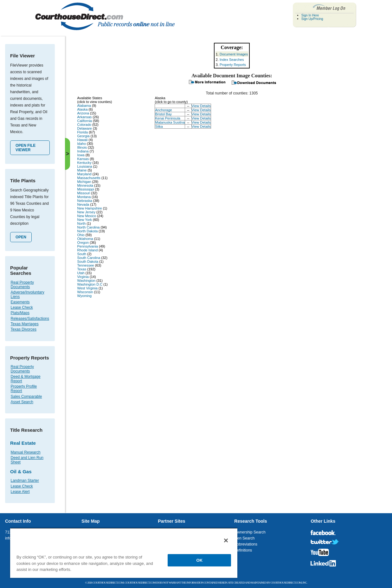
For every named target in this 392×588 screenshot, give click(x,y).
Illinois (82, 147)
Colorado (84, 125)
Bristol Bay (163, 114)
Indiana (83, 151)
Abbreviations (246, 544)
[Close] (226, 540)
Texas (82, 269)
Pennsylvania (87, 246)
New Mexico (87, 216)
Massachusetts (89, 178)
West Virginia (87, 288)
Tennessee (85, 265)
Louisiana (84, 166)
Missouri (84, 193)
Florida (82, 132)
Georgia (83, 136)
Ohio (81, 235)
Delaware (84, 128)
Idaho (81, 144)
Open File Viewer (26, 148)
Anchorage (163, 110)
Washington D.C (90, 284)
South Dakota (88, 262)
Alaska (82, 109)
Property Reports (233, 65)
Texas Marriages (25, 324)
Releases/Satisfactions (30, 319)
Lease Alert (20, 492)
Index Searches (232, 60)
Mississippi (85, 189)
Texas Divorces (24, 329)
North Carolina (88, 227)
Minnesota (85, 185)
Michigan (84, 182)
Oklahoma (85, 239)
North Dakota (87, 231)
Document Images (234, 54)
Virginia (83, 277)
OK (200, 560)
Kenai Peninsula (168, 118)
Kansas (83, 159)
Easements (20, 302)
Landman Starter (25, 481)
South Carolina (89, 258)
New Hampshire (89, 208)
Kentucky (84, 163)
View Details (201, 106)
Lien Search (244, 538)
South (82, 254)
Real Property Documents (22, 285)
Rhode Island (87, 250)
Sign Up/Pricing (312, 19)
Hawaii (82, 140)
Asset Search (22, 402)
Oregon (83, 242)
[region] (124, 553)
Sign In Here (310, 15)
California (84, 121)
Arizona (83, 113)
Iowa (81, 155)
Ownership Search (250, 532)
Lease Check (22, 307)
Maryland (84, 174)
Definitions (243, 550)
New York (84, 220)
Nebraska (84, 201)
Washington (86, 281)
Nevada (83, 204)
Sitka (159, 126)
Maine (82, 170)
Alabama (84, 106)
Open (21, 237)
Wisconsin (85, 292)
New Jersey (86, 212)
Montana (84, 197)
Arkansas (84, 117)
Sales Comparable (26, 397)
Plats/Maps (20, 313)
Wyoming (84, 296)
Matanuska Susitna (170, 122)
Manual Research (26, 452)
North (81, 223)
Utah (81, 273)
